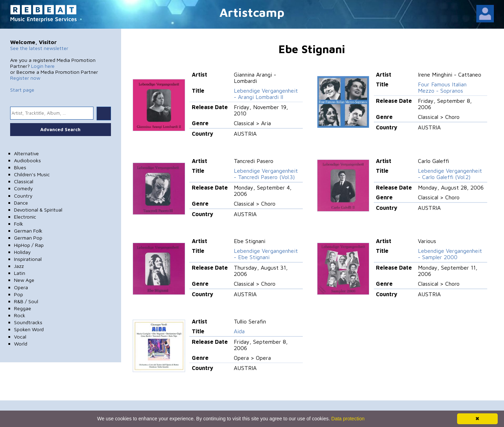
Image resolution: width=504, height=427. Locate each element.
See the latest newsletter (39, 48)
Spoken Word (29, 329)
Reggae (23, 308)
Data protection (348, 419)
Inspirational (28, 259)
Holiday (22, 252)
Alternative (26, 153)
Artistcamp (252, 12)
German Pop (28, 238)
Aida (239, 331)
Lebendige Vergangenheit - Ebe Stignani (266, 254)
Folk (19, 224)
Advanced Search (60, 129)
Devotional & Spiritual (38, 210)
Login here (43, 66)
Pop (19, 294)
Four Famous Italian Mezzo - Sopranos (442, 87)
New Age (24, 280)
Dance (21, 203)
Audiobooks (27, 160)
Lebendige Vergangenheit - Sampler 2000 (450, 254)
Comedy (23, 188)
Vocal (20, 337)
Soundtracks (28, 322)
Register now (25, 78)
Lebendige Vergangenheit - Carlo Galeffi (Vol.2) (450, 174)
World (21, 344)
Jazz (19, 266)
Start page (22, 90)
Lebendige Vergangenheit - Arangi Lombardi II (266, 94)
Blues (20, 167)
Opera (21, 287)
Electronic (25, 217)
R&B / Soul (26, 301)
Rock (20, 315)
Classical (24, 181)
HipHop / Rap (29, 245)
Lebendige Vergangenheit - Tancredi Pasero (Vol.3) (266, 174)
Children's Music (32, 174)
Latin (20, 273)
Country (23, 196)
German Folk (28, 231)
